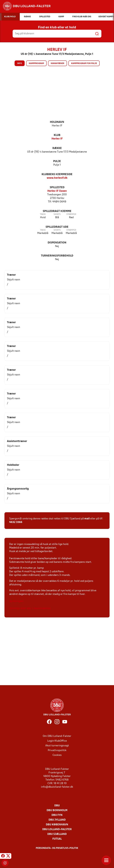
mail (87, 519)
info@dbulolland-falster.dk (57, 787)
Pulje (57, 161)
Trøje (43, 214)
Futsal (57, 839)
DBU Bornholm (57, 810)
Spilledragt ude (57, 227)
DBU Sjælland (57, 834)
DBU (57, 806)
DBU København (57, 825)
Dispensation (57, 243)
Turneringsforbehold (57, 256)
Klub (57, 135)
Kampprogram (36, 63)
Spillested (57, 188)
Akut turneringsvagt (57, 746)
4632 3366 (16, 522)
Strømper (71, 214)
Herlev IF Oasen (57, 191)
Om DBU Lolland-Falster (57, 736)
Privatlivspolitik (57, 750)
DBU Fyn (57, 815)
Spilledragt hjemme (57, 211)
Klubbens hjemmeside (57, 174)
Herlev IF (57, 139)
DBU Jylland (57, 820)
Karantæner (58, 63)
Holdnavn (57, 122)
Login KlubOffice (57, 741)
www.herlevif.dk (57, 178)
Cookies (57, 755)
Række (57, 148)
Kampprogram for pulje (84, 63)
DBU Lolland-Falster (57, 829)
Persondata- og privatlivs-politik (57, 848)
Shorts (57, 214)
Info (20, 63)
